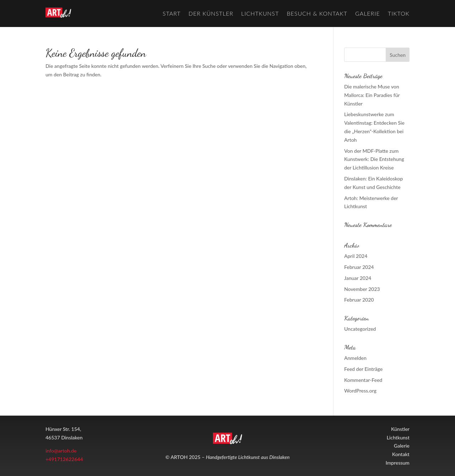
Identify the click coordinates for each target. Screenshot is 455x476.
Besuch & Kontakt (317, 13)
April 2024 (356, 256)
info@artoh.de (61, 451)
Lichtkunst (260, 13)
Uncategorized (360, 329)
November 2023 (362, 289)
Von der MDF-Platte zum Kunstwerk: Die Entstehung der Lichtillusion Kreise (374, 159)
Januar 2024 (358, 278)
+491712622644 (64, 459)
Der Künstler (211, 13)
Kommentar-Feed (363, 380)
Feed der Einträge (363, 369)
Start (172, 13)
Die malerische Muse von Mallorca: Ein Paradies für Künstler (372, 95)
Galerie (368, 13)
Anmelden (355, 358)
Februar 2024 (359, 267)
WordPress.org (360, 391)
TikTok (399, 13)
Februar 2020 (359, 300)
